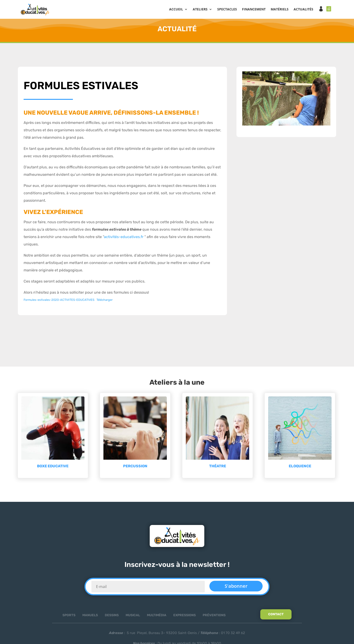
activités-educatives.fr (124, 238)
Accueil (176, 9)
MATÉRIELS (280, 9)
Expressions (185, 617)
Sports (69, 617)
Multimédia (157, 617)
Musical (133, 617)
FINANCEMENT (254, 9)
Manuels (90, 617)
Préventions (214, 617)
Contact (276, 616)
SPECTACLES (227, 9)
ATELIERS (200, 9)
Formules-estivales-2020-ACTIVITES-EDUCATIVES (59, 301)
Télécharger (105, 301)
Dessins (112, 617)
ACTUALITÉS (303, 9)
